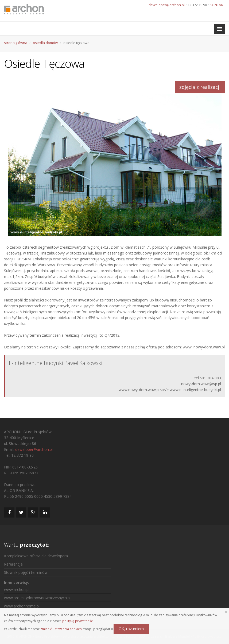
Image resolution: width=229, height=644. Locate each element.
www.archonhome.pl (22, 606)
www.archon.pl (17, 589)
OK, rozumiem (131, 629)
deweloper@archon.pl (167, 5)
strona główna (16, 43)
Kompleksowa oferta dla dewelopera (36, 556)
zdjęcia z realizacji (200, 87)
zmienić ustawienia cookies (61, 629)
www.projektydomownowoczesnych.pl (37, 598)
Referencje (13, 564)
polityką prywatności (78, 621)
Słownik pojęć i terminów (26, 572)
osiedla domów (45, 43)
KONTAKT (217, 5)
